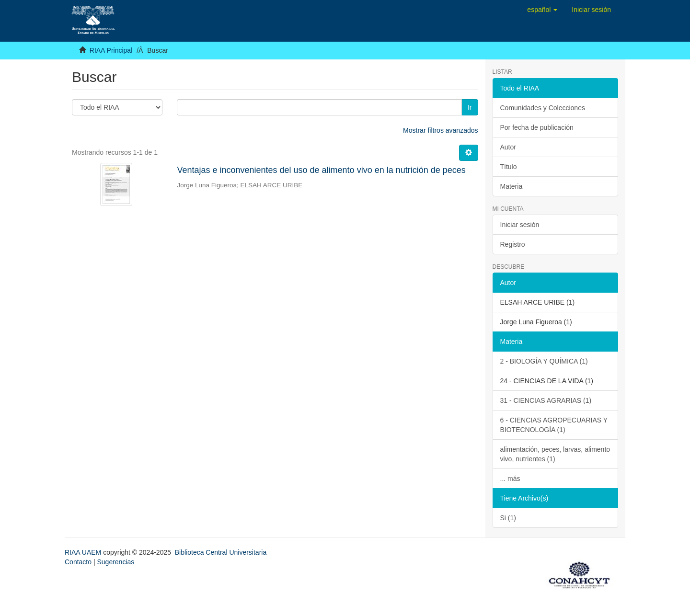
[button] (542, 10)
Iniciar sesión (520, 225)
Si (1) (508, 518)
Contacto (78, 562)
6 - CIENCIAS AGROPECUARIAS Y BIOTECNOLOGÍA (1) (554, 425)
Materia (512, 186)
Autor (508, 147)
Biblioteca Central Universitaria (221, 552)
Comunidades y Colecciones (543, 108)
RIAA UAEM (84, 552)
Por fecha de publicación (537, 127)
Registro (513, 244)
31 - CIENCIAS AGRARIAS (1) (546, 400)
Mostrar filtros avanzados (440, 130)
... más (510, 479)
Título (509, 167)
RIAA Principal (111, 50)
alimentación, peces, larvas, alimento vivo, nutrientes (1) (555, 454)
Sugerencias (115, 562)
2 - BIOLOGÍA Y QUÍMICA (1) (544, 361)
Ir (470, 107)
